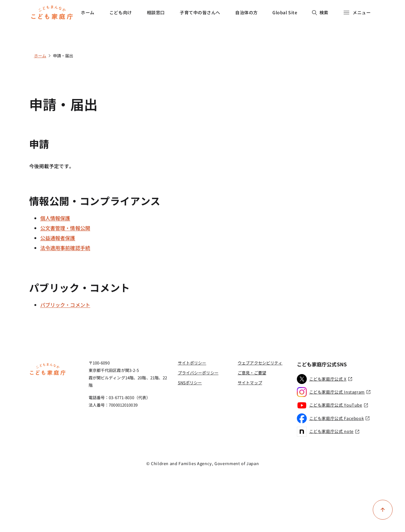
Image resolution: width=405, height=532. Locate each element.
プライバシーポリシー (198, 373)
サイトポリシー (192, 363)
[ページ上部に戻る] (383, 510)
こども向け (121, 12)
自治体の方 (247, 12)
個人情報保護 (55, 218)
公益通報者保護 (58, 238)
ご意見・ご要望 (252, 373)
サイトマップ (250, 383)
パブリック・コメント (65, 305)
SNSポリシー (190, 383)
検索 (320, 12)
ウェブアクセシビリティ (260, 363)
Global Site (285, 12)
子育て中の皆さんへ (200, 12)
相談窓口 (156, 12)
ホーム (88, 12)
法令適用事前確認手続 (65, 248)
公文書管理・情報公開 (65, 228)
